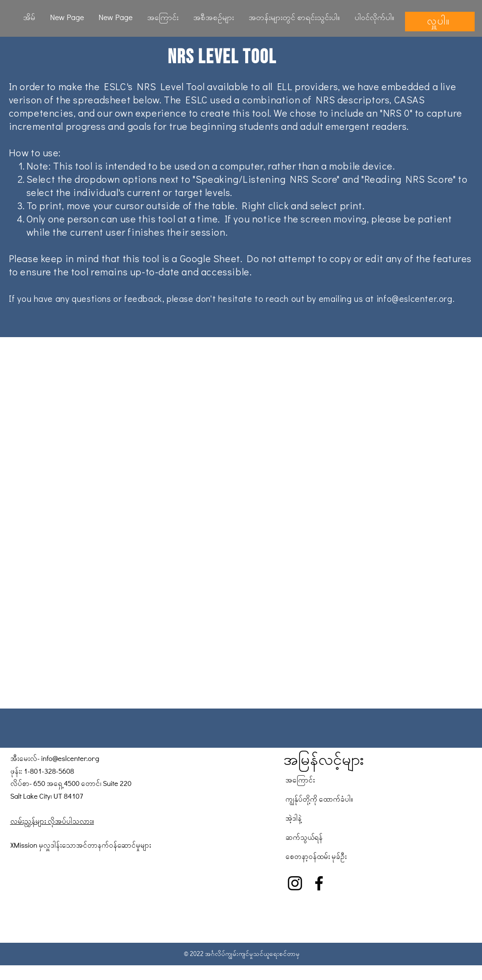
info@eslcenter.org (415, 298)
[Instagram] (295, 883)
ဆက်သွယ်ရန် (304, 837)
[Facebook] (319, 883)
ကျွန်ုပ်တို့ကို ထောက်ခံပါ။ (319, 799)
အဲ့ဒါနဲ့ (293, 818)
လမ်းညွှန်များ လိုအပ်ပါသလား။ (52, 821)
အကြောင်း (300, 780)
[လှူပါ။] (440, 22)
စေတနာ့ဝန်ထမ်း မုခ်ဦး (316, 856)
